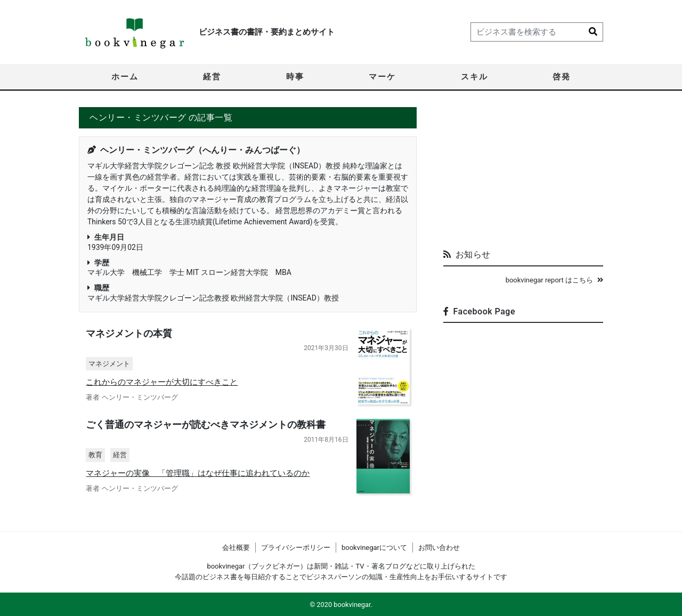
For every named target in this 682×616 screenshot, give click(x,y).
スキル (474, 77)
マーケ (382, 77)
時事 (295, 77)
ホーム (125, 77)
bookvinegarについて (374, 548)
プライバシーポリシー (296, 548)
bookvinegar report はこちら (554, 280)
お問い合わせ (439, 548)
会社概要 (236, 548)
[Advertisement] (523, 174)
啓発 (562, 77)
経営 (212, 77)
